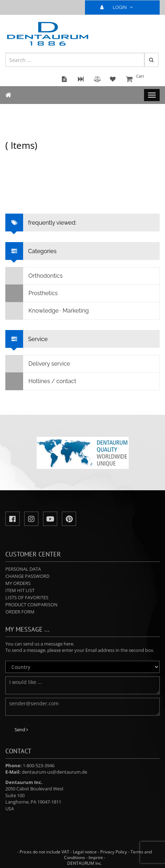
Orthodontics (34, 276)
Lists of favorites (27, 597)
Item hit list (20, 590)
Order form (20, 612)
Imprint (96, 857)
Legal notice (85, 852)
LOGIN (119, 7)
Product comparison (31, 605)
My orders (18, 583)
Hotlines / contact (41, 381)
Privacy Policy (114, 852)
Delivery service (38, 364)
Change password (27, 576)
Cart (142, 80)
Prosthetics (32, 293)
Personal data (23, 569)
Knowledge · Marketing (47, 311)
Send (21, 730)
